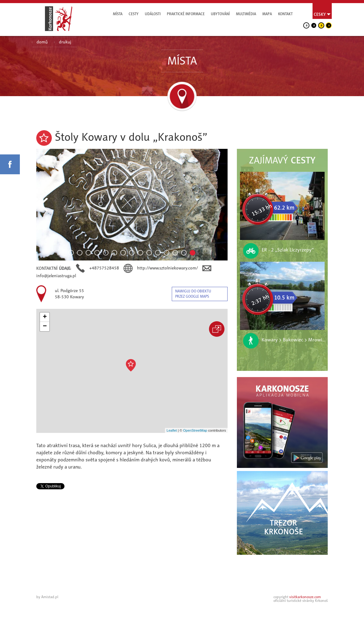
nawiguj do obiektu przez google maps (193, 294)
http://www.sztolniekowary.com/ (168, 268)
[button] (131, 365)
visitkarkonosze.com (305, 597)
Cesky (320, 14)
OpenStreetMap (195, 430)
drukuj (65, 42)
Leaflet (172, 430)
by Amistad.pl (47, 597)
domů (42, 42)
